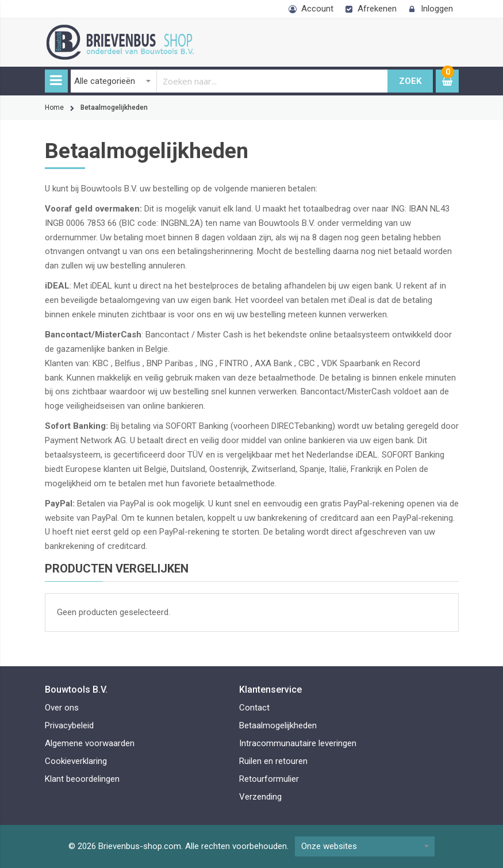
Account (317, 9)
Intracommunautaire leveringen (298, 743)
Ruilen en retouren (273, 761)
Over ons (62, 708)
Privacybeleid (69, 725)
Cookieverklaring (76, 761)
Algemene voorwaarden (90, 743)
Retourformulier (269, 779)
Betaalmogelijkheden (278, 725)
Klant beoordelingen (82, 779)
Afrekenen (377, 9)
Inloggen (437, 9)
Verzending (260, 797)
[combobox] (229, 81)
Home (54, 107)
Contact (254, 708)
